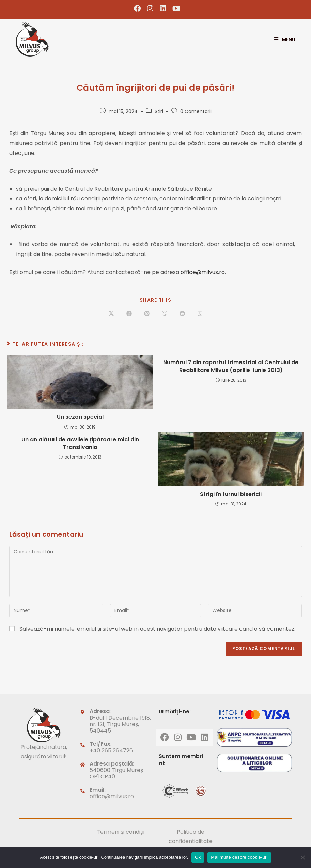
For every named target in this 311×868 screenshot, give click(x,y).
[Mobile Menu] (282, 39)
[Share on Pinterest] (147, 314)
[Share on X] (111, 314)
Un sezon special (80, 417)
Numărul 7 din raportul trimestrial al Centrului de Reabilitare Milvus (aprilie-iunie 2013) (231, 366)
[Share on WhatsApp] (200, 314)
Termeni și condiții (121, 832)
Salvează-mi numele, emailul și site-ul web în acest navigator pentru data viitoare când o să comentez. (157, 629)
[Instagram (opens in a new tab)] (150, 9)
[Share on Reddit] (182, 314)
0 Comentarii (196, 111)
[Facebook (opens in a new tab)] (137, 9)
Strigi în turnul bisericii (231, 494)
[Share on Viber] (165, 314)
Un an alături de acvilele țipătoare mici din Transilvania (80, 444)
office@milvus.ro (203, 272)
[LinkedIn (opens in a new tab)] (163, 9)
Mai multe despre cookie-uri (239, 857)
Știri (159, 111)
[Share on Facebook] (129, 314)
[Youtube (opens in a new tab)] (175, 9)
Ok (198, 857)
